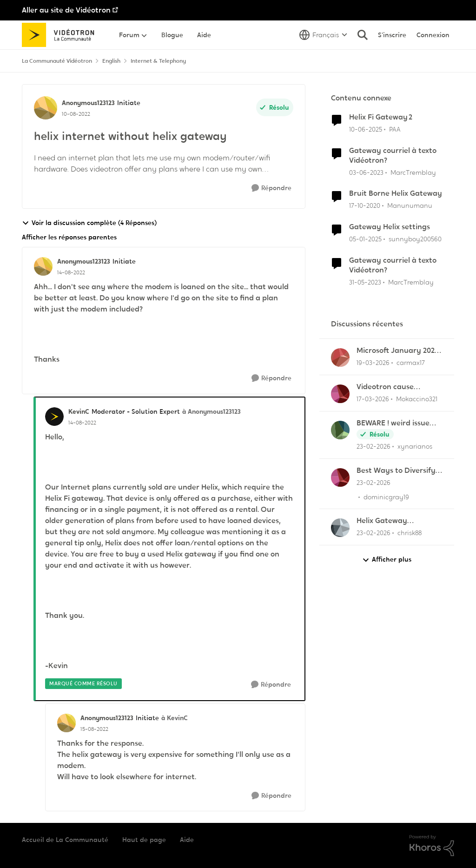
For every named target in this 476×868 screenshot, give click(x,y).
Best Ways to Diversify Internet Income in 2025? (399, 471)
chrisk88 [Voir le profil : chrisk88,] (410, 533)
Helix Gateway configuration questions (399, 521)
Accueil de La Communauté (65, 840)
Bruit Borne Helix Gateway (396, 193)
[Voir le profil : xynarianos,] (340, 430)
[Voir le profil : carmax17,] (340, 358)
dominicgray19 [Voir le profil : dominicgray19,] (386, 497)
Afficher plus (387, 560)
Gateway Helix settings (390, 227)
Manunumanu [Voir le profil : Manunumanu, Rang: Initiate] (410, 205)
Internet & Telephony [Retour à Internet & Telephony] (158, 61)
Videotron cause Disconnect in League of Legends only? (399, 387)
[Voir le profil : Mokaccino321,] (340, 394)
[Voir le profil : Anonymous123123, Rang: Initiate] (46, 108)
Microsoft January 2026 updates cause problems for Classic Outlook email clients (398, 351)
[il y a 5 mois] (374, 447)
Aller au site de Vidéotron (66, 10)
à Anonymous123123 (212, 411)
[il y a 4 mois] (373, 363)
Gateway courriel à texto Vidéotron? (393, 156)
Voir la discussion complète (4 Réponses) (89, 223)
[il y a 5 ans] (365, 206)
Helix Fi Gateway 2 (381, 117)
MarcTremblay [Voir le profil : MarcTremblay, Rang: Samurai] (413, 172)
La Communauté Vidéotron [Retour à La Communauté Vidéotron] (57, 61)
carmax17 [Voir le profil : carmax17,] (411, 363)
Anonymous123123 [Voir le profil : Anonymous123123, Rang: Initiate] (88, 103)
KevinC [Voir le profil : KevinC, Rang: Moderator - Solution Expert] (79, 411)
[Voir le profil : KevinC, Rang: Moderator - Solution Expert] (54, 417)
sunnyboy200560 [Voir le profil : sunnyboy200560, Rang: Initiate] (415, 239)
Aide (187, 840)
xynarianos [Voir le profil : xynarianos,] (415, 446)
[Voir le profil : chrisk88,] (340, 528)
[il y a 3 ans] (366, 172)
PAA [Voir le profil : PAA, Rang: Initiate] (395, 129)
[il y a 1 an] (366, 129)
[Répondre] (271, 188)
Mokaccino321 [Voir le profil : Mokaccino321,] (417, 399)
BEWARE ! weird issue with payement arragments (393, 423)
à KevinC (175, 718)
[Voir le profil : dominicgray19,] (340, 477)
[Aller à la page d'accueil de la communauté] (61, 35)
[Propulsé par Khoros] (432, 846)
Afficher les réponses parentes (69, 237)
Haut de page (144, 840)
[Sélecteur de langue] (323, 35)
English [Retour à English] (111, 61)
